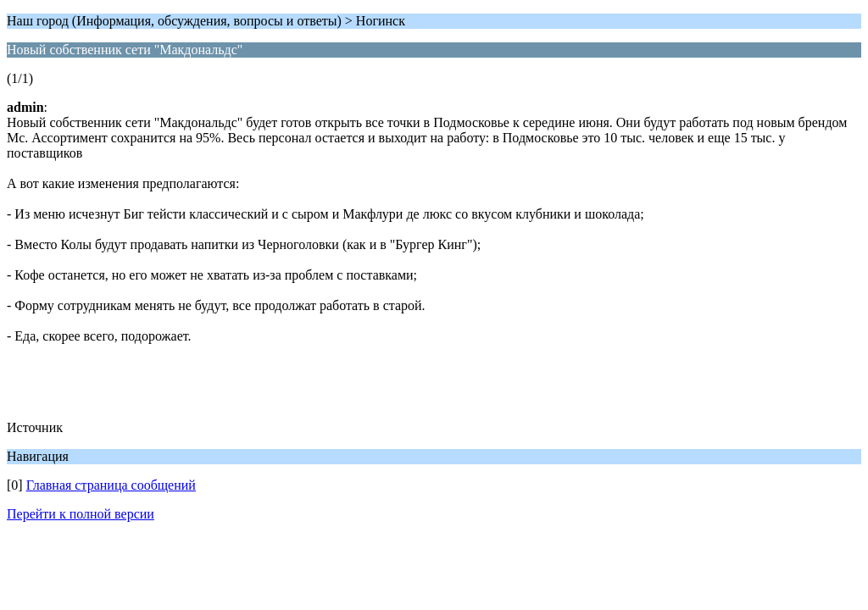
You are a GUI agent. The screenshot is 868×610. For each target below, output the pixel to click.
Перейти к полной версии (81, 514)
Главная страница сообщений (111, 485)
